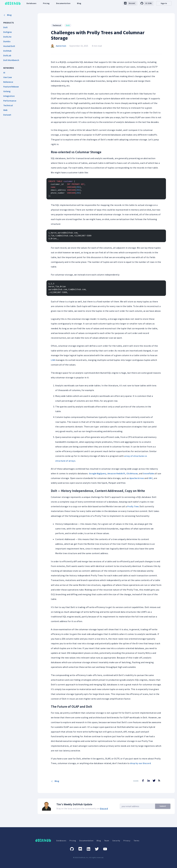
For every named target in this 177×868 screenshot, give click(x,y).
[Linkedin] (88, 849)
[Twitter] (97, 849)
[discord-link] (130, 3)
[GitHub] (72, 849)
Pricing (73, 841)
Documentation (86, 841)
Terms (137, 841)
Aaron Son (61, 46)
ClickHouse (132, 473)
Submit (163, 806)
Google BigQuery (98, 473)
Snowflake (149, 473)
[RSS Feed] (159, 783)
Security (116, 841)
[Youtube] (105, 849)
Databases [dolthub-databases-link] (31, 3)
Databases (61, 841)
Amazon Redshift (116, 473)
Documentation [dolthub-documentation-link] (63, 3)
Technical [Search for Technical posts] (57, 25)
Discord (104, 808)
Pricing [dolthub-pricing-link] (46, 3)
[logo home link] (13, 3)
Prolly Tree (133, 506)
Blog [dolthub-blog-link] (79, 3)
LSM (53, 360)
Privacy (127, 841)
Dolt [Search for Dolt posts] (68, 25)
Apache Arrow (137, 478)
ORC (151, 478)
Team (107, 841)
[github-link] (147, 3)
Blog (7, 15)
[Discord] (80, 849)
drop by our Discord (140, 763)
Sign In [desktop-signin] (164, 3)
